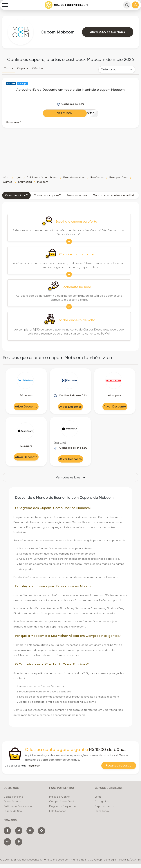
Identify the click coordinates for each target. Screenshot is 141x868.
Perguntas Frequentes (63, 806)
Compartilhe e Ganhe (63, 801)
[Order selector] (117, 69)
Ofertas (38, 68)
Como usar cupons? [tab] (47, 195)
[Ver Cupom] (70, 113)
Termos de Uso (13, 811)
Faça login (34, 766)
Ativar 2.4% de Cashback (108, 32)
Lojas (98, 797)
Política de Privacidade (18, 806)
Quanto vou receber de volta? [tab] (114, 195)
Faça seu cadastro (119, 765)
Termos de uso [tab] (77, 195)
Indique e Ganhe (59, 797)
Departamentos (105, 806)
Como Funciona (13, 797)
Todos (8, 68)
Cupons (23, 68)
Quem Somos (12, 801)
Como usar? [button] (13, 122)
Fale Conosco (58, 811)
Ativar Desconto (26, 406)
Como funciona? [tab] (16, 195)
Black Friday (102, 811)
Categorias (102, 801)
